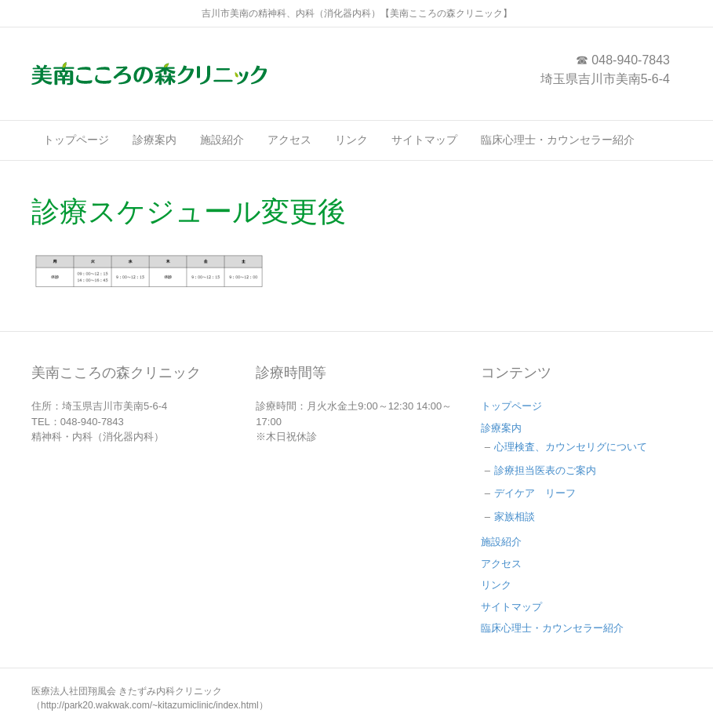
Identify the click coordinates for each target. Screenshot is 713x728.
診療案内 (155, 140)
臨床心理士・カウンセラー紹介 (558, 140)
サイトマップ (424, 140)
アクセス (289, 140)
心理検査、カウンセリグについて (571, 447)
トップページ (76, 140)
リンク (351, 140)
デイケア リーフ (535, 493)
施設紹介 (222, 140)
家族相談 (515, 517)
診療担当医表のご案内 (545, 470)
